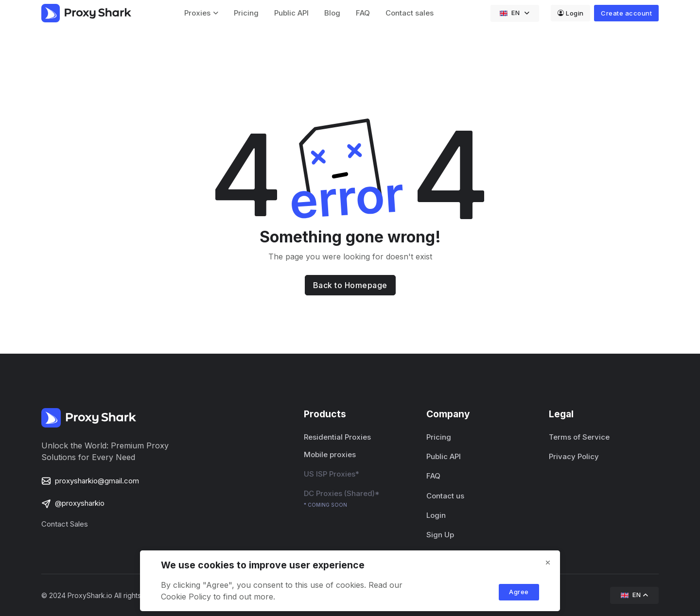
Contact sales (410, 13)
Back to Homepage (350, 285)
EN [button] (511, 13)
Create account (626, 13)
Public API (291, 13)
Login (571, 13)
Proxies (197, 13)
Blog (332, 13)
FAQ (363, 13)
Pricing (246, 13)
